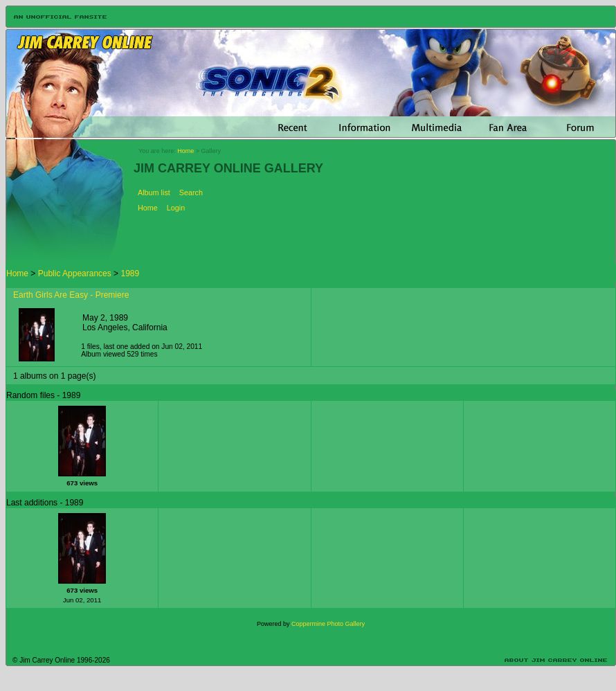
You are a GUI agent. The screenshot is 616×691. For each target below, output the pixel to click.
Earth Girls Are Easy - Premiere (71, 295)
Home (185, 151)
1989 (130, 273)
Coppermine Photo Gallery (328, 624)
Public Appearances (75, 273)
